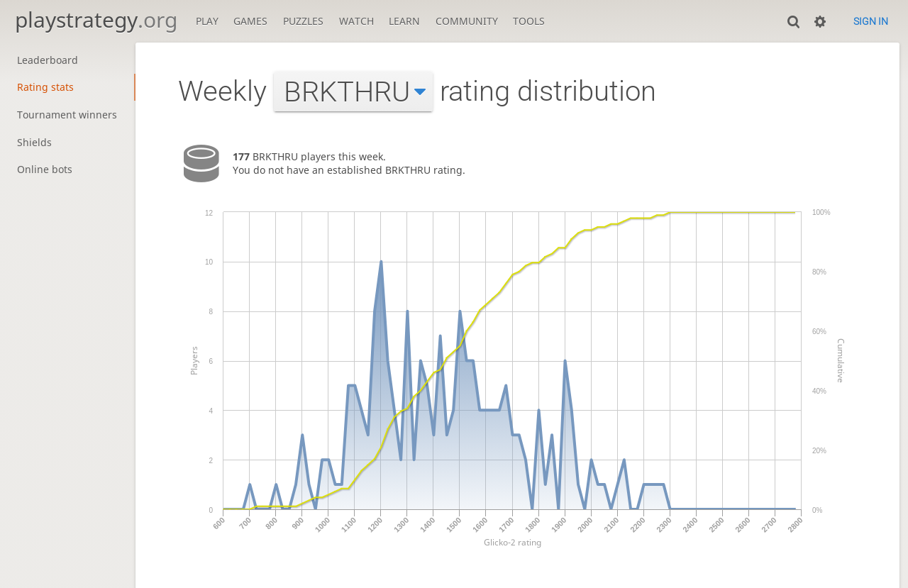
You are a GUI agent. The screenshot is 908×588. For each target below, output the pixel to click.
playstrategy (96, 20)
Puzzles (303, 21)
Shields (34, 142)
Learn (404, 21)
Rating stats (45, 87)
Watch (356, 21)
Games (250, 21)
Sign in (871, 21)
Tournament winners (67, 115)
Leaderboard (48, 60)
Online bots (45, 169)
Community (467, 21)
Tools (529, 21)
